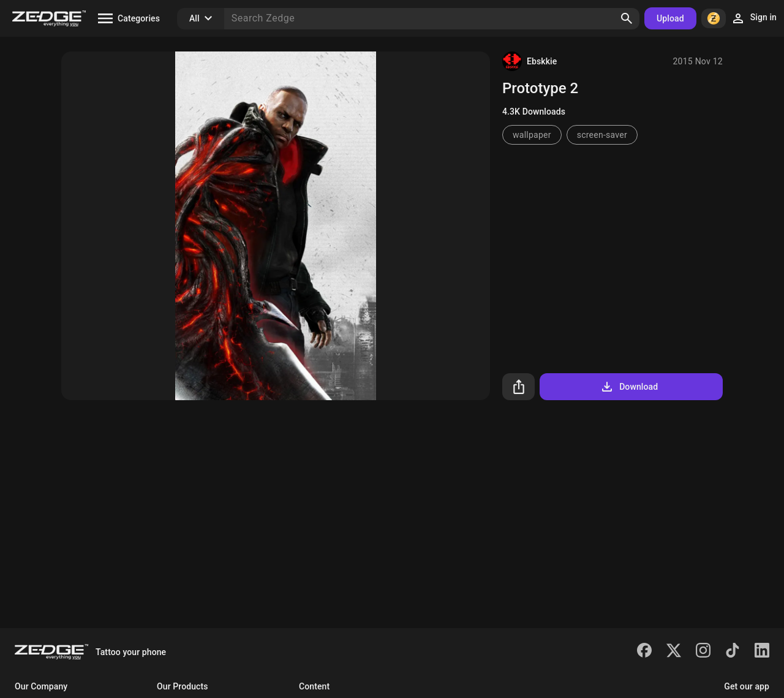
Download (629, 387)
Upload (670, 18)
